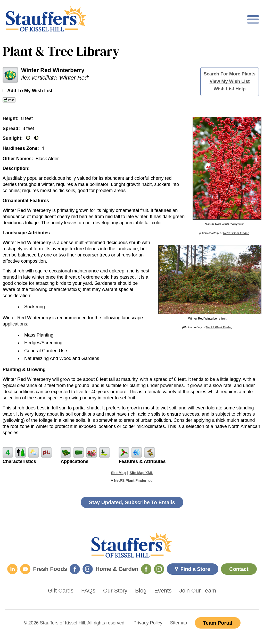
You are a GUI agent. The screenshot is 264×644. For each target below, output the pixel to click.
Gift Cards (61, 591)
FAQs (88, 591)
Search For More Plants (230, 74)
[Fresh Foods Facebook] (75, 569)
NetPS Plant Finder (236, 233)
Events (163, 591)
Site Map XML (141, 473)
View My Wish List (230, 81)
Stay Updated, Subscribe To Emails (132, 502)
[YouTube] (25, 569)
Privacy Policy (148, 623)
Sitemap (179, 623)
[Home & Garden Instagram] (159, 569)
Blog (141, 591)
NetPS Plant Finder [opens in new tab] (130, 480)
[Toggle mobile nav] (253, 19)
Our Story (115, 591)
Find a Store (195, 569)
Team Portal (218, 623)
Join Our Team (198, 591)
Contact (239, 569)
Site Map (118, 473)
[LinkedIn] (12, 569)
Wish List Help (230, 89)
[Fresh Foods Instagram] (88, 569)
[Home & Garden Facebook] (146, 569)
